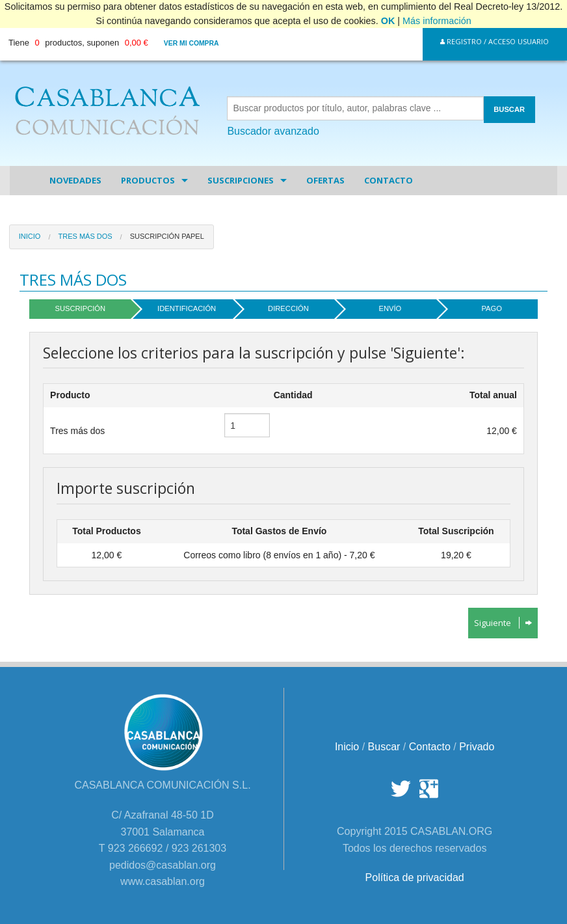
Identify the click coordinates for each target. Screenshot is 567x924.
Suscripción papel (167, 236)
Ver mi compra (191, 43)
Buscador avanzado (273, 131)
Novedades (75, 180)
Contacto (389, 180)
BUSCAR (509, 109)
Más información (437, 21)
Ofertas (325, 180)
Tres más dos (85, 236)
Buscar (384, 747)
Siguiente (503, 623)
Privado (477, 747)
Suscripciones (241, 180)
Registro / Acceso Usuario (494, 41)
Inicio (30, 236)
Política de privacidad (415, 877)
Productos (148, 180)
